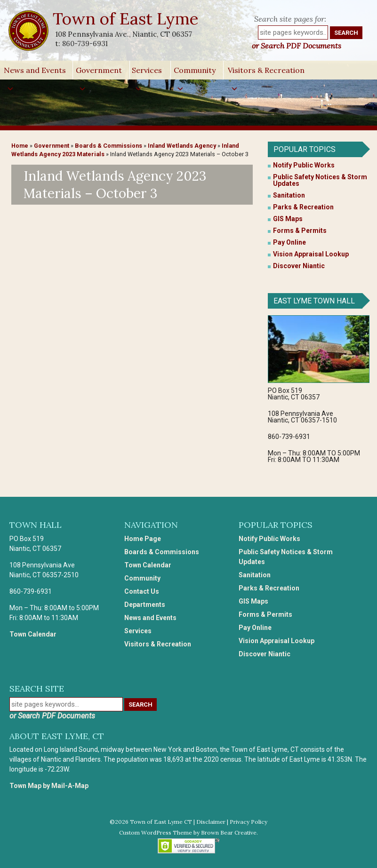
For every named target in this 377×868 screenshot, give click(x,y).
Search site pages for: (290, 19)
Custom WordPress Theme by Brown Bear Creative (188, 832)
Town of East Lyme (126, 19)
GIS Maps (288, 219)
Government (99, 72)
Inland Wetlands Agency (182, 146)
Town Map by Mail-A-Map (49, 786)
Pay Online (289, 242)
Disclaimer (211, 822)
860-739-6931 (85, 44)
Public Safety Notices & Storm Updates (320, 180)
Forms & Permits (300, 231)
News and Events (35, 72)
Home (20, 146)
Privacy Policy (249, 822)
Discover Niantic (299, 266)
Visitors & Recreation (266, 72)
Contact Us (142, 591)
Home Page (143, 539)
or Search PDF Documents (297, 46)
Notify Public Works (304, 165)
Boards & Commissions (108, 146)
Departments (145, 605)
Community (195, 72)
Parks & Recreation (303, 207)
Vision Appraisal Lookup (311, 254)
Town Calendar (33, 634)
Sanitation (289, 195)
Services (147, 72)
